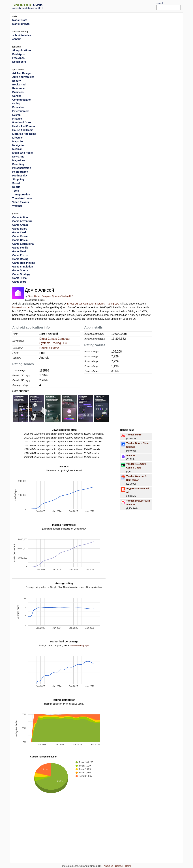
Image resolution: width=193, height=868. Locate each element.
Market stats (20, 20)
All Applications (22, 50)
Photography (20, 172)
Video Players (21, 202)
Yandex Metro (134, 435)
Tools (16, 191)
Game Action (20, 217)
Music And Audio (22, 153)
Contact (119, 866)
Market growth (21, 24)
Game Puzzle (20, 255)
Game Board (20, 229)
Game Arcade (20, 225)
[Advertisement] (104, 6)
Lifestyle (17, 138)
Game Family (20, 248)
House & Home (21, 307)
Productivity (20, 176)
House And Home (23, 130)
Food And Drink (22, 122)
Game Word (19, 282)
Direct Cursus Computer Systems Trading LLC (50, 296)
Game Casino (20, 236)
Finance (17, 119)
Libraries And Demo (24, 134)
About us (109, 866)
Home (128, 866)
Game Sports (20, 270)
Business (18, 92)
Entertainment (21, 111)
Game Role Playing (24, 263)
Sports (16, 187)
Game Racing (20, 259)
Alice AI (130, 455)
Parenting (18, 164)
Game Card (19, 232)
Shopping (18, 179)
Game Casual (20, 240)
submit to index (22, 35)
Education (18, 107)
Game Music (20, 251)
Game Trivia (19, 278)
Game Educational (23, 244)
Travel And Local (22, 198)
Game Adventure (22, 221)
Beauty (17, 81)
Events (16, 115)
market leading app (79, 645)
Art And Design (21, 73)
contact (17, 39)
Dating (16, 103)
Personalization (22, 168)
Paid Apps (18, 54)
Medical (17, 149)
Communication (22, 100)
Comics (17, 96)
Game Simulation (23, 267)
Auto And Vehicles (23, 77)
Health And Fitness (24, 126)
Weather (17, 206)
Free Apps (18, 58)
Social (16, 183)
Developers (19, 62)
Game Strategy (21, 274)
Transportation (21, 195)
